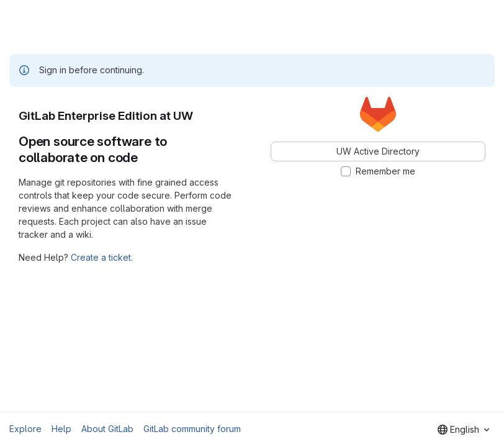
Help (61, 429)
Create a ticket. (102, 257)
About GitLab (107, 429)
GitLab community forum (192, 429)
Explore (25, 429)
